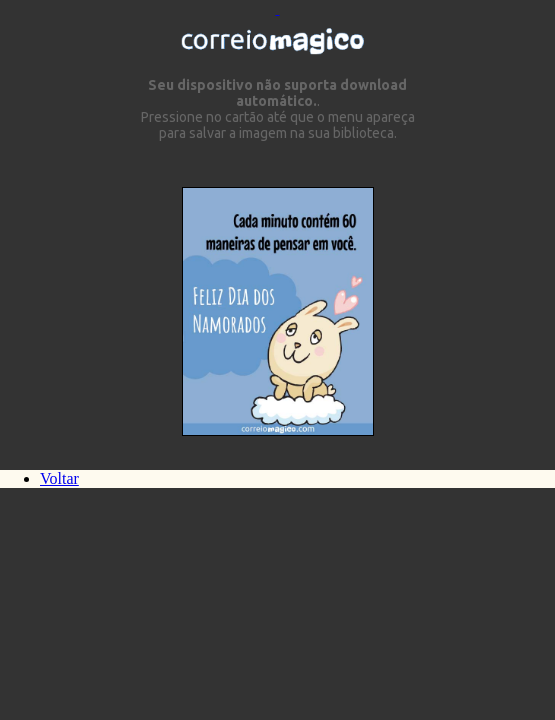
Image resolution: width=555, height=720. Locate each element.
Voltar (59, 478)
